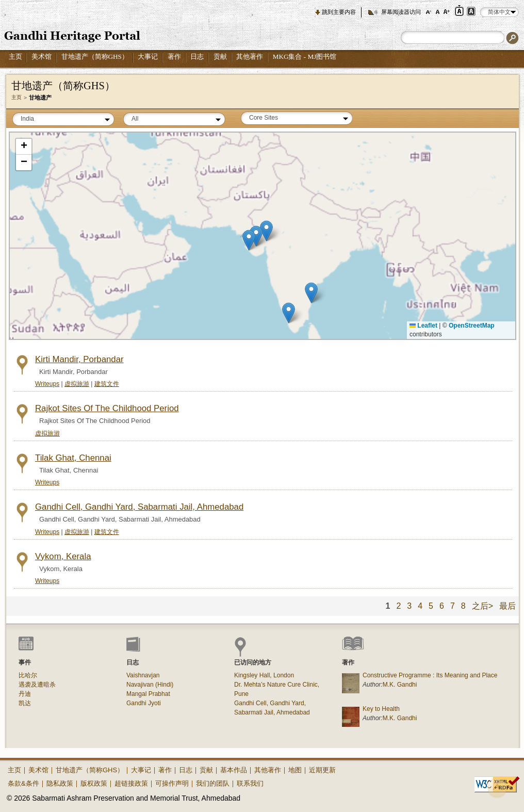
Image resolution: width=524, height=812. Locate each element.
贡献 (220, 56)
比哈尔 (28, 675)
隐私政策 (60, 783)
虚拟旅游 (77, 384)
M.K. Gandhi (400, 685)
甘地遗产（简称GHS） (95, 56)
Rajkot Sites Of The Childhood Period (107, 408)
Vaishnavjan (143, 675)
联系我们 (250, 783)
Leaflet (423, 326)
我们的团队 (213, 783)
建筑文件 (107, 384)
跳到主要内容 (339, 12)
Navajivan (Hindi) (150, 685)
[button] (249, 240)
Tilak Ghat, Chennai (73, 458)
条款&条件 (23, 783)
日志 (197, 56)
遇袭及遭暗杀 (37, 685)
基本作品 (234, 770)
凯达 (25, 703)
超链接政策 (131, 783)
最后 (507, 606)
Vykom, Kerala (63, 556)
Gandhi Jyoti (144, 703)
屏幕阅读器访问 (401, 12)
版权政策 (94, 783)
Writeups (47, 384)
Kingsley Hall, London (264, 675)
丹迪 (25, 694)
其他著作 (250, 56)
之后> (482, 606)
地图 (295, 770)
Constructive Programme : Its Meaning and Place (430, 675)
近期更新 (322, 770)
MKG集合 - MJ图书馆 (305, 56)
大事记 (148, 56)
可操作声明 (172, 783)
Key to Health (381, 709)
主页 (15, 56)
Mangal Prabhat (148, 694)
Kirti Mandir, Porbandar (79, 359)
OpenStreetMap (472, 326)
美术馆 (42, 56)
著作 (174, 56)
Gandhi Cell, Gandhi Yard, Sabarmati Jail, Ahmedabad (139, 507)
